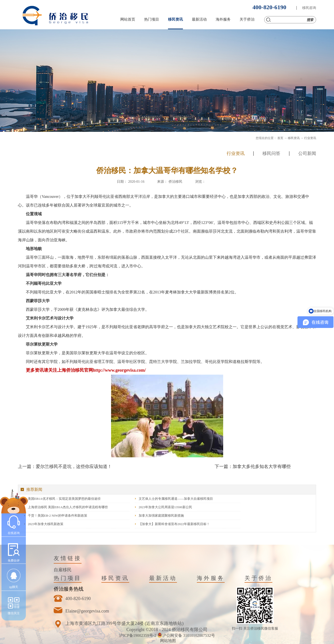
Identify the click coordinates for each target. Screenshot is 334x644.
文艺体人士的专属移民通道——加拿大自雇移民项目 (176, 499)
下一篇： (253, 466)
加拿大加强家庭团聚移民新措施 (161, 516)
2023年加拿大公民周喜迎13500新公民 (165, 507)
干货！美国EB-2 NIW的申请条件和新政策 (58, 516)
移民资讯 (294, 138)
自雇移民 (63, 570)
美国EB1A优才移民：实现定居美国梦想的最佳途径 (64, 499)
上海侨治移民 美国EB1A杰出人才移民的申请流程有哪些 (68, 507)
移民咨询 (309, 8)
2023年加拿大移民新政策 (46, 524)
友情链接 (68, 558)
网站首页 (128, 19)
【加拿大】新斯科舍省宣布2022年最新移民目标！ (174, 524)
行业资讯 (310, 138)
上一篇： (65, 466)
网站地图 (167, 641)
